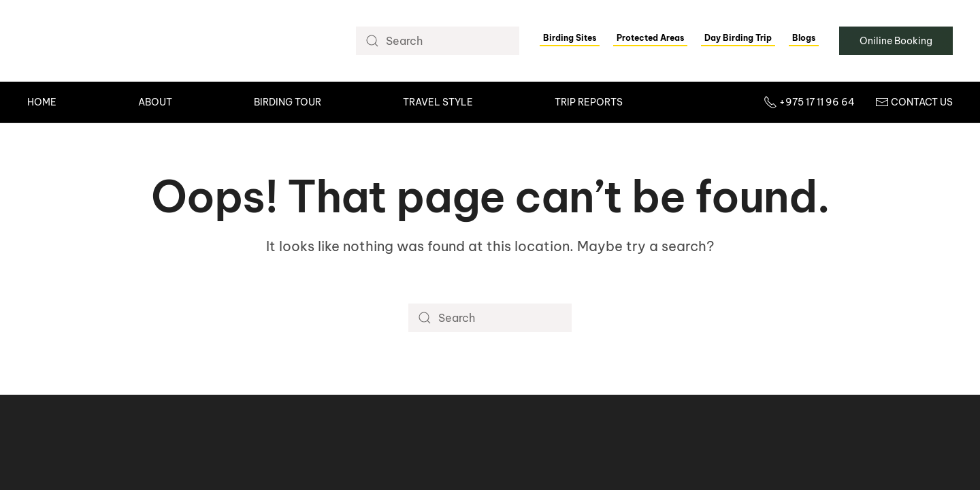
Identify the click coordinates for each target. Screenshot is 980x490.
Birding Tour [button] (288, 102)
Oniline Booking (896, 41)
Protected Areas (650, 38)
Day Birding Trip (738, 38)
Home (42, 102)
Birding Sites (570, 38)
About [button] (155, 102)
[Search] (438, 41)
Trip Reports (589, 102)
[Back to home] (123, 41)
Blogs (804, 38)
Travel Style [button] (438, 102)
